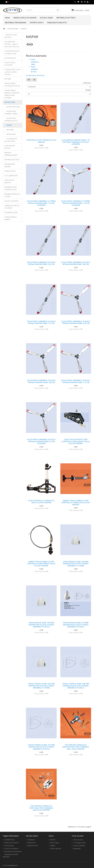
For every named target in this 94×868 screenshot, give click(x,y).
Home (7, 18)
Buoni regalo (55, 843)
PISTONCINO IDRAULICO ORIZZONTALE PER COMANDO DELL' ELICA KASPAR (76, 747)
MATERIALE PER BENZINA (15, 23)
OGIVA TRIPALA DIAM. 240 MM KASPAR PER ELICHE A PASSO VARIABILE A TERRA (41, 686)
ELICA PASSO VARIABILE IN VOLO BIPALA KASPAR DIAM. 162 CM (41, 263)
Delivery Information (12, 843)
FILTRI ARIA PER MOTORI (10, 147)
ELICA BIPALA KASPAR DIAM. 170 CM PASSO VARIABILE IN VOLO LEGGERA (76, 142)
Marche (53, 840)
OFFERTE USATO (37, 23)
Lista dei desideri (79, 846)
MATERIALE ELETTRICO (66, 18)
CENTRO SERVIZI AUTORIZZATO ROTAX (12, 85)
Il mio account (78, 840)
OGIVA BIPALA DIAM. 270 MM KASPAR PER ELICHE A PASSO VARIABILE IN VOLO (76, 625)
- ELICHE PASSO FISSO (12, 107)
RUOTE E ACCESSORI (11, 201)
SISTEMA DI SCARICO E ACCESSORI (12, 207)
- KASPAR (8, 125)
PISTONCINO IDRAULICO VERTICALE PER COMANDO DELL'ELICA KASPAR (41, 808)
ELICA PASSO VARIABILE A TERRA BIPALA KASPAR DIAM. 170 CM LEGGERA (41, 203)
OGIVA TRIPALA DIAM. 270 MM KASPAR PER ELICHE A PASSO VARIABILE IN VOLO (41, 747)
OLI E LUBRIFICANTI (11, 176)
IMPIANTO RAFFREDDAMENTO (11, 154)
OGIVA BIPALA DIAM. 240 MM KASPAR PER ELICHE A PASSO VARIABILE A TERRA (76, 564)
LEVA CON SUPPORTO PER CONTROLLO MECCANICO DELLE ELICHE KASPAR (76, 441)
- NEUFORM (9, 130)
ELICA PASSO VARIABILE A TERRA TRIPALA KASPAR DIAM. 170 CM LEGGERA (76, 203)
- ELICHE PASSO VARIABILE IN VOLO (11, 119)
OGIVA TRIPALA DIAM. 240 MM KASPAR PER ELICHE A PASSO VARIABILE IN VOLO (76, 686)
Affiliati (53, 846)
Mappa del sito (33, 846)
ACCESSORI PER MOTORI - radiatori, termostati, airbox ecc (12, 44)
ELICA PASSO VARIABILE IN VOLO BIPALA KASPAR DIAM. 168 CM (76, 263)
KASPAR (24, 29)
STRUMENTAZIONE (11, 213)
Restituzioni (31, 843)
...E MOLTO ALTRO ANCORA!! (11, 36)
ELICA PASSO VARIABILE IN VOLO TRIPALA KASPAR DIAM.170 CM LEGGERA (41, 441)
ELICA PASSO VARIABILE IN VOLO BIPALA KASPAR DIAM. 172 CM (41, 322)
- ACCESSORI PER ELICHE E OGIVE (11, 140)
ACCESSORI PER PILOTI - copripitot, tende (13, 52)
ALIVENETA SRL (9, 840)
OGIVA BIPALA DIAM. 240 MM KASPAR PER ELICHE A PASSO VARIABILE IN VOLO (41, 625)
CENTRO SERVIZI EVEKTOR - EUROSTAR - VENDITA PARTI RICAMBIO (12, 94)
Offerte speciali (56, 849)
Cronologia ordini (79, 843)
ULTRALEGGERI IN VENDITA (11, 218)
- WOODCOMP (10, 134)
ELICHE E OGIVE (46, 18)
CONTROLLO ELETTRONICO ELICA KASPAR (41, 141)
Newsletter (77, 849)
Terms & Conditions (11, 849)
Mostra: (88, 90)
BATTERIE (8, 79)
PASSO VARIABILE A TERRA (35, 62)
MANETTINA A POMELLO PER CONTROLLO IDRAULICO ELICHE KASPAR (76, 502)
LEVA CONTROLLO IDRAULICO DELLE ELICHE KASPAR (41, 502)
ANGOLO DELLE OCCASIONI (25, 18)
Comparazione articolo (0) (35, 75)
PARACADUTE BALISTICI (57, 23)
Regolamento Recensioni (13, 851)
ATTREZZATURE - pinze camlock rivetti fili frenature (12, 72)
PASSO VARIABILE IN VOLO (34, 69)
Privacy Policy (9, 846)
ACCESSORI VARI (10, 58)
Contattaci (31, 840)
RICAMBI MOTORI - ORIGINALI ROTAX (11, 188)
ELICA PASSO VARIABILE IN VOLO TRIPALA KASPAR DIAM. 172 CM (76, 381)
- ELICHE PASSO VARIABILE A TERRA (11, 113)
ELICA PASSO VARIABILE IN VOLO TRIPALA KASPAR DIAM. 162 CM (76, 322)
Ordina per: (87, 83)
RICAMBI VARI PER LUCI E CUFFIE (12, 195)
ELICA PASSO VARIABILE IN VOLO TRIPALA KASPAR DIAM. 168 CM (41, 381)
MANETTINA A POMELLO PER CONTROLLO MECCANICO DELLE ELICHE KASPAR (41, 564)
